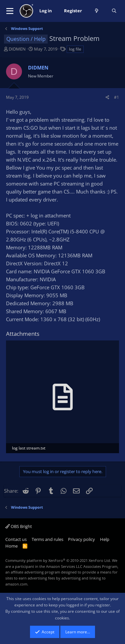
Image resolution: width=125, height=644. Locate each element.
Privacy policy (81, 539)
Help (105, 539)
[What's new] (97, 11)
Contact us (16, 539)
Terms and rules (47, 539)
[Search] (114, 11)
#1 (116, 97)
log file (75, 49)
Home (11, 546)
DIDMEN (17, 49)
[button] (10, 11)
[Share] (107, 97)
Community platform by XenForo (58, 560)
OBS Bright (19, 526)
